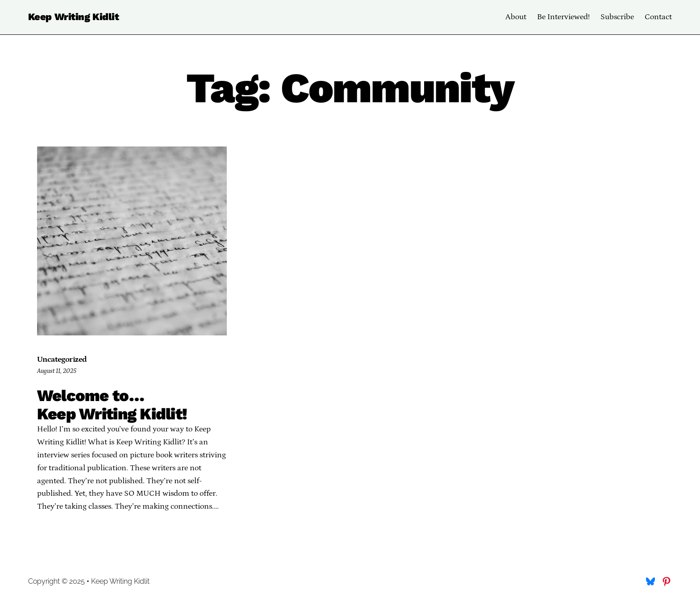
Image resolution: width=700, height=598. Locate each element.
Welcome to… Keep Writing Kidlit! (112, 405)
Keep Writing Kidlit (74, 17)
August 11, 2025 (57, 371)
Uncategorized (62, 360)
